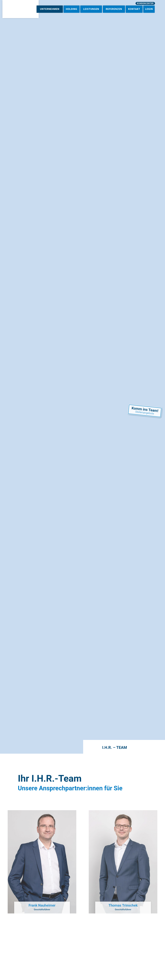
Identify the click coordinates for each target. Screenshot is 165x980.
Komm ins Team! (145, 403)
